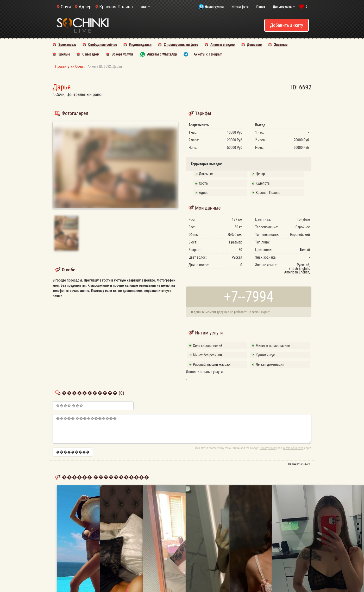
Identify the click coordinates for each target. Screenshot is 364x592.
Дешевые (255, 45)
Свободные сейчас (103, 45)
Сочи (66, 7)
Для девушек (284, 7)
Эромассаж (67, 45)
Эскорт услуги (122, 54)
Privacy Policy (268, 448)
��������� (73, 452)
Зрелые (64, 54)
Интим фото (240, 7)
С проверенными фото (181, 45)
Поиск (261, 7)
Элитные (281, 45)
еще (145, 7)
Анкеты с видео (223, 45)
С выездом (91, 54)
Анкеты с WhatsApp (162, 54)
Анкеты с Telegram (208, 54)
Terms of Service (293, 448)
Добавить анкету (287, 25)
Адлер (85, 7)
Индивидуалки (140, 45)
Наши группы (214, 7)
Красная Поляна (116, 7)
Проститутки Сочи (69, 66)
